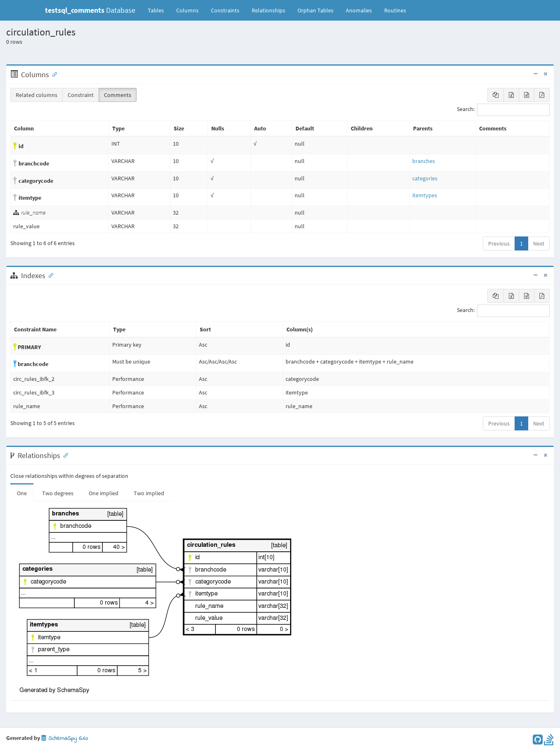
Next (539, 243)
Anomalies (359, 10)
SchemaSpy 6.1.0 (65, 738)
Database (90, 10)
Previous (499, 243)
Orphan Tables (315, 10)
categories (425, 178)
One (22, 493)
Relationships (268, 10)
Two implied (149, 493)
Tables (159, 10)
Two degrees (58, 493)
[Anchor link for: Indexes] (49, 275)
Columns (187, 10)
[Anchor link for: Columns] (53, 74)
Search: (503, 110)
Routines (395, 10)
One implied (104, 493)
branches (424, 161)
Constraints (225, 10)
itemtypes (425, 195)
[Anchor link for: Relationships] (64, 455)
